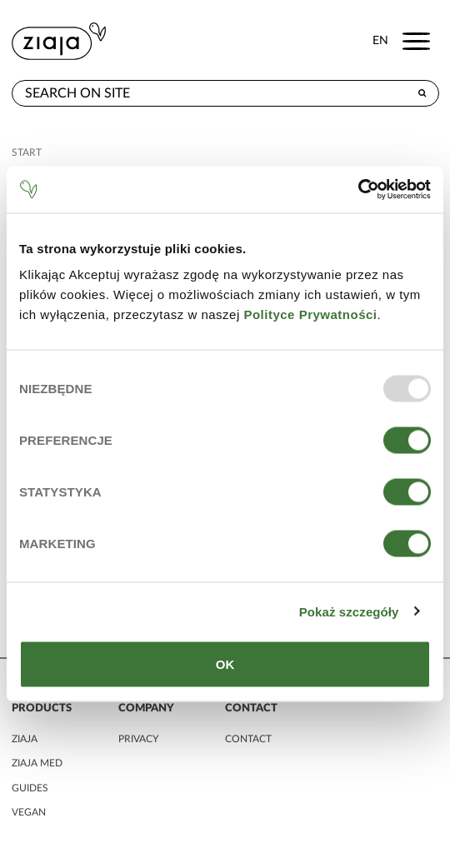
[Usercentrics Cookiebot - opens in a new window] (358, 190)
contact (248, 739)
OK (225, 664)
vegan (29, 812)
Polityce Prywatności (310, 314)
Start (27, 152)
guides (30, 788)
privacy (138, 739)
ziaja (25, 739)
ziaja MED (37, 763)
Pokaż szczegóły (349, 611)
